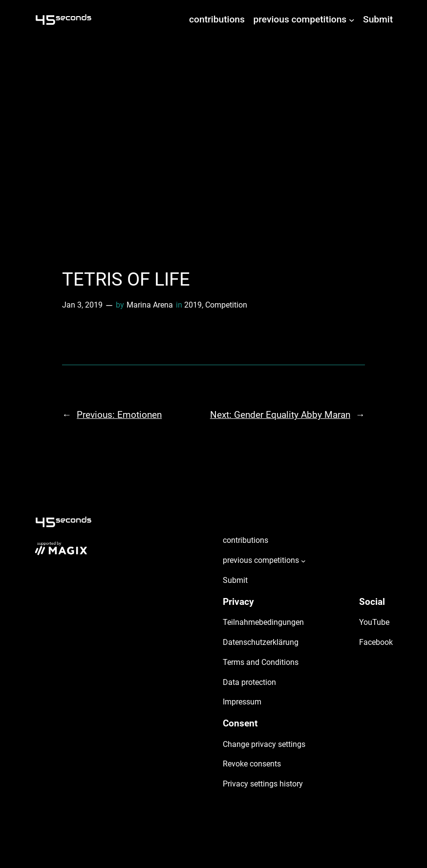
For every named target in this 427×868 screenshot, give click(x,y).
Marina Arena (150, 305)
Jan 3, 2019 (82, 305)
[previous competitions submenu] (352, 20)
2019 (193, 305)
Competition (226, 305)
